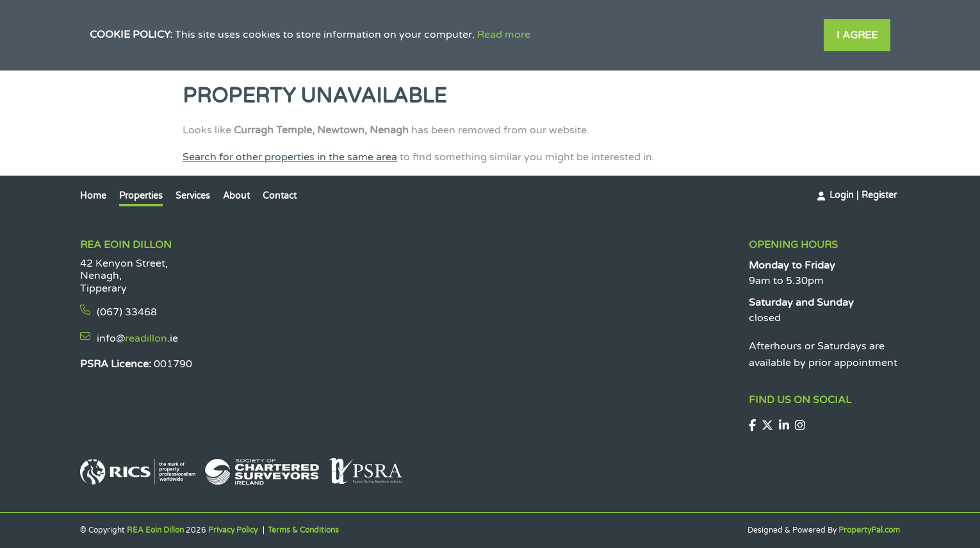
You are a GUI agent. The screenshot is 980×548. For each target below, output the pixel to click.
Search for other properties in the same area (290, 157)
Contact (280, 196)
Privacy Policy (233, 530)
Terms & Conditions (303, 530)
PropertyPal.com (869, 530)
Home (93, 196)
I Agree (857, 35)
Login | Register (863, 195)
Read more (504, 35)
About (236, 196)
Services (193, 196)
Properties (141, 196)
